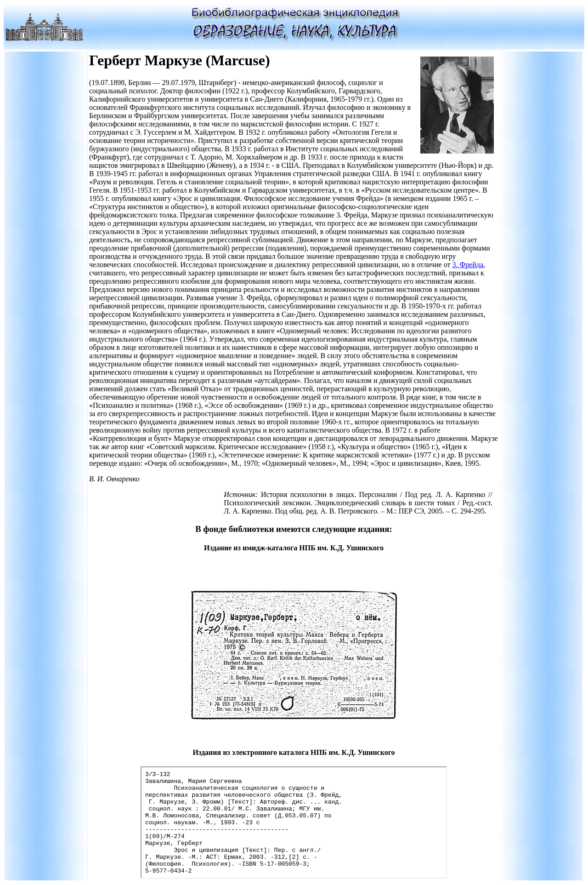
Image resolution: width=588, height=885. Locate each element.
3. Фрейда (468, 265)
